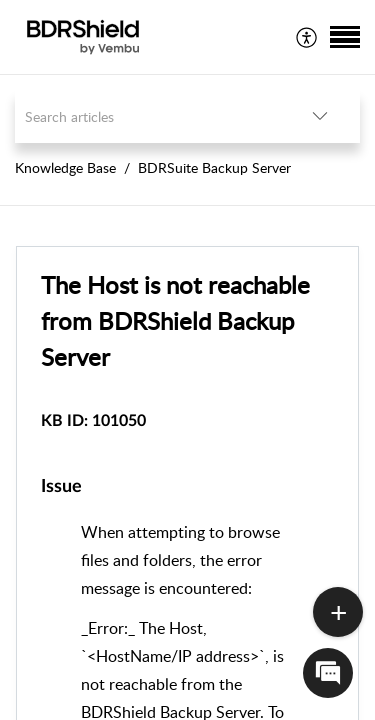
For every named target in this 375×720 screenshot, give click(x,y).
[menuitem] (307, 37)
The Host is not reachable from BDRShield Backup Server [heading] (175, 320)
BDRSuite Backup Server (214, 167)
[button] (307, 37)
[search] (147, 116)
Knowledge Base (65, 167)
